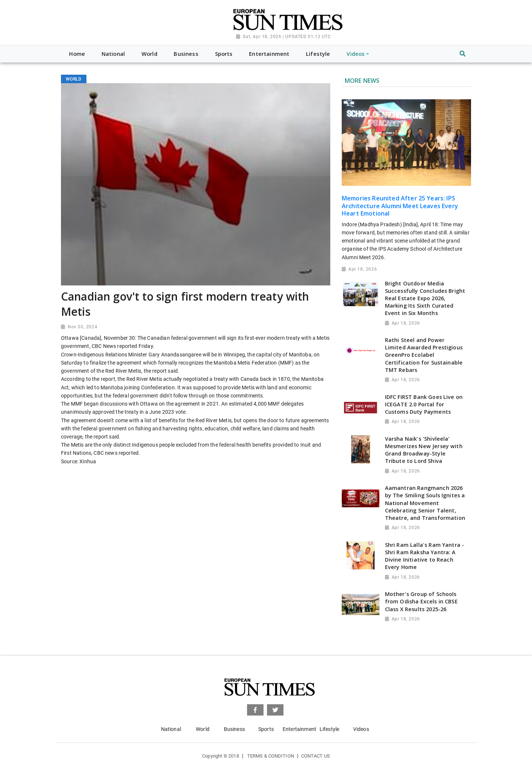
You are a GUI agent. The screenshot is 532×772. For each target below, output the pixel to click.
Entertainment (299, 729)
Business (234, 729)
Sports (266, 729)
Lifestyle (329, 729)
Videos (361, 729)
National (171, 729)
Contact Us (316, 756)
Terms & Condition (271, 756)
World (203, 729)
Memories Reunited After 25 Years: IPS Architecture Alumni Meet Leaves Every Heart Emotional (400, 206)
